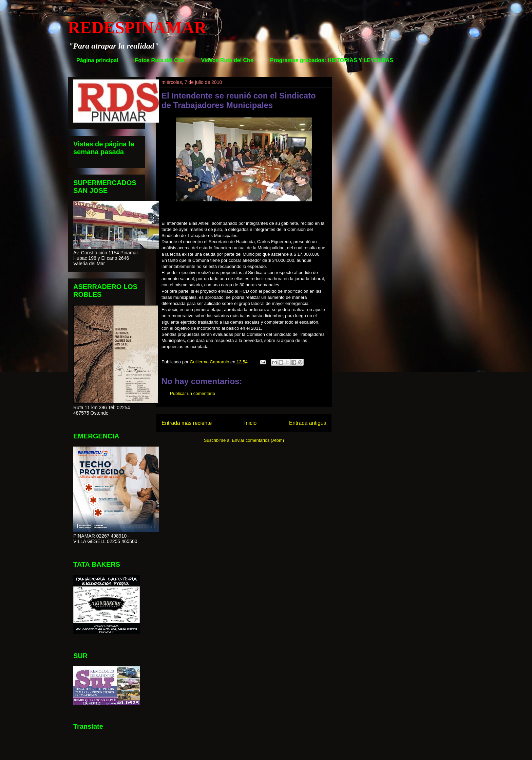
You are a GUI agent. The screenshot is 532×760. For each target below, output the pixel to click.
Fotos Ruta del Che (160, 60)
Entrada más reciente (187, 423)
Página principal (97, 60)
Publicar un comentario (193, 393)
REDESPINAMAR (137, 28)
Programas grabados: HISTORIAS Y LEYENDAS (332, 60)
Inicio (250, 423)
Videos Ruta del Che (227, 60)
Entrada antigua (308, 423)
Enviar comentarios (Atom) (258, 440)
